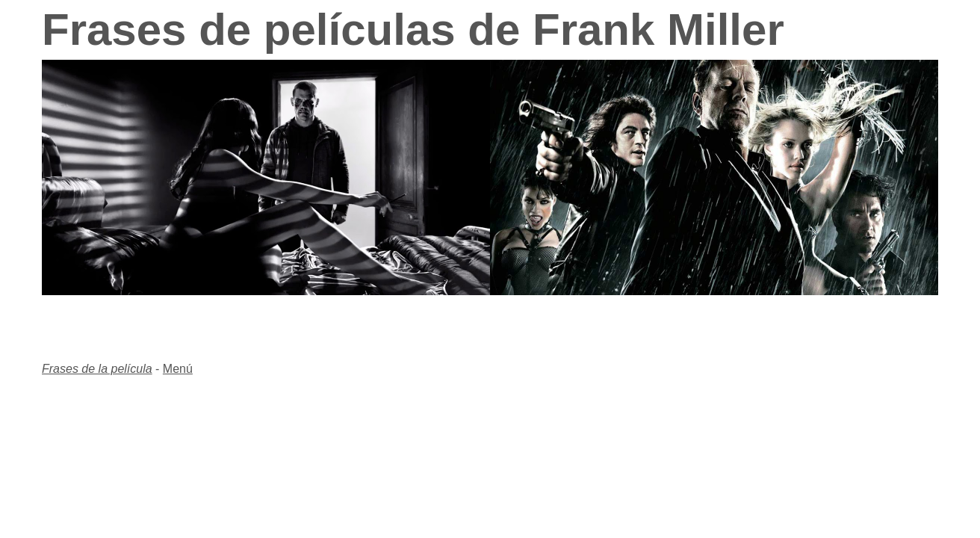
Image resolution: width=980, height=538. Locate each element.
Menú (178, 369)
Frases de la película (97, 369)
